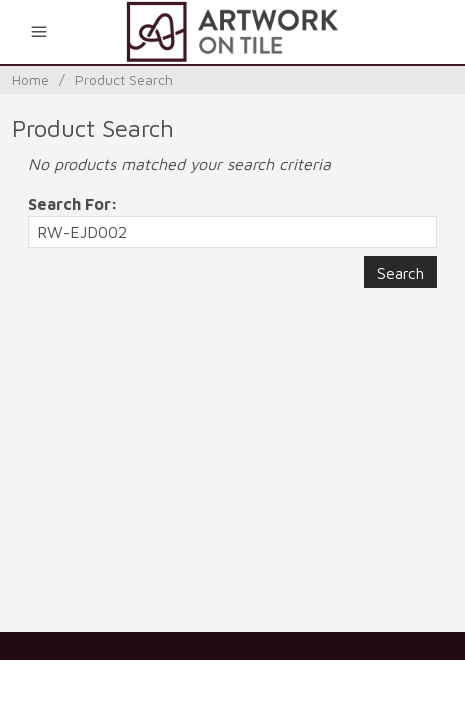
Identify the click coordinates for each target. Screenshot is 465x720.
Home (30, 79)
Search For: (73, 204)
